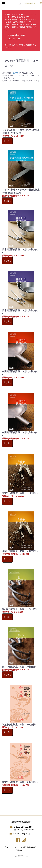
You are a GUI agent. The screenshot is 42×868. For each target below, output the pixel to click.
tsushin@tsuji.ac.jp (16, 35)
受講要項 (16, 73)
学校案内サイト (20, 850)
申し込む (7, 141)
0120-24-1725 (14, 39)
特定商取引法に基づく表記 (28, 847)
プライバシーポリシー (11, 847)
